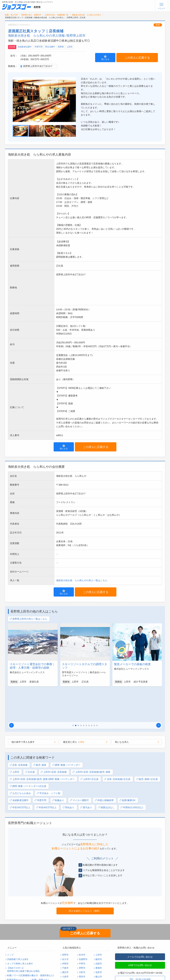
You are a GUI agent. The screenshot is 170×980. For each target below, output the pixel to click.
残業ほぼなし (106, 775)
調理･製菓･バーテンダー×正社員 (28, 754)
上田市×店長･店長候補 (54, 740)
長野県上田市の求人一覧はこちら (28, 619)
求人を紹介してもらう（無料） (85, 878)
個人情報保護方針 (41, 952)
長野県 (61, 47)
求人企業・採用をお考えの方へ (22, 974)
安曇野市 (83, 927)
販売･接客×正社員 (147, 747)
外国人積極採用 (104, 768)
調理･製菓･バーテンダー (66, 733)
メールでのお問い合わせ (140, 924)
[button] (11, 693)
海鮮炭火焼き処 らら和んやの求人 (86, 15)
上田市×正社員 (89, 747)
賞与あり (86, 775)
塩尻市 (99, 940)
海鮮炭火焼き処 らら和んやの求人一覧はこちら (82, 580)
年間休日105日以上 (132, 775)
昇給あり (68, 775)
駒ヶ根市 (66, 949)
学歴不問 (39, 47)
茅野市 (82, 936)
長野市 (65, 922)
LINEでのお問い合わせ (140, 933)
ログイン (37, 965)
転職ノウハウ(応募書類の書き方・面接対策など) (30, 943)
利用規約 (11, 956)
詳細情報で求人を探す (18, 927)
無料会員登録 (14, 965)
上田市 (70, 47)
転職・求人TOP (11, 15)
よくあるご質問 (15, 952)
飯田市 (99, 927)
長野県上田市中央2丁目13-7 (38, 66)
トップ (10, 922)
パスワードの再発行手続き (20, 969)
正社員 (12, 47)
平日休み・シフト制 (48, 761)
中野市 (82, 931)
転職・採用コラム (41, 947)
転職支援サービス (16, 947)
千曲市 (65, 936)
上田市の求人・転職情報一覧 (57, 15)
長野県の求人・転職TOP (31, 15)
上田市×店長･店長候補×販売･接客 (91, 740)
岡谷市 (82, 944)
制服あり (58, 768)
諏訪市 (65, 940)
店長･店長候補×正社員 (117, 747)
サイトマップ (14, 961)
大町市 (82, 940)
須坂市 (99, 931)
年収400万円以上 (46, 775)
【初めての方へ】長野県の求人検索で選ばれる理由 (23, 937)
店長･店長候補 (18, 733)
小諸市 (65, 944)
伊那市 (65, 931)
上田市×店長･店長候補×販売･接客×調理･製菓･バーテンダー (42, 747)
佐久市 (65, 927)
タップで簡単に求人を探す (20, 931)
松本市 (82, 922)
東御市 (99, 936)
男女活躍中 (50, 47)
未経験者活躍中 (25, 47)
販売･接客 (40, 733)
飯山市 (99, 944)
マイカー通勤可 (79, 768)
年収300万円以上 (20, 775)
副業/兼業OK (127, 768)
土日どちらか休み (20, 761)
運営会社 (37, 956)
